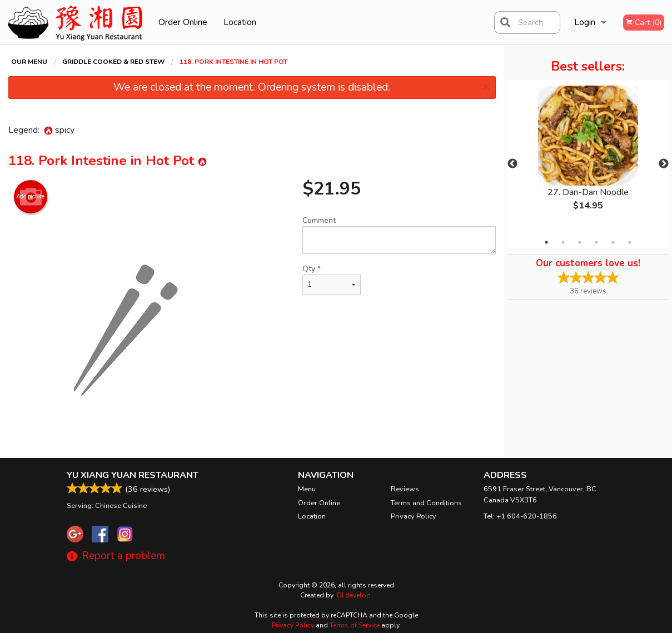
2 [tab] (563, 242)
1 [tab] (546, 242)
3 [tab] (580, 242)
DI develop (354, 595)
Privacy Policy (414, 516)
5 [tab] (613, 242)
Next (664, 164)
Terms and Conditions (426, 503)
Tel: (520, 516)
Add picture (31, 197)
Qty (332, 279)
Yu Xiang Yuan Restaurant (133, 475)
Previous (512, 164)
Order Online (183, 22)
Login (585, 22)
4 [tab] (596, 242)
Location (240, 22)
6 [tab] (630, 242)
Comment (399, 235)
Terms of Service (355, 625)
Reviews (405, 489)
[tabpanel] (588, 157)
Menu (307, 489)
